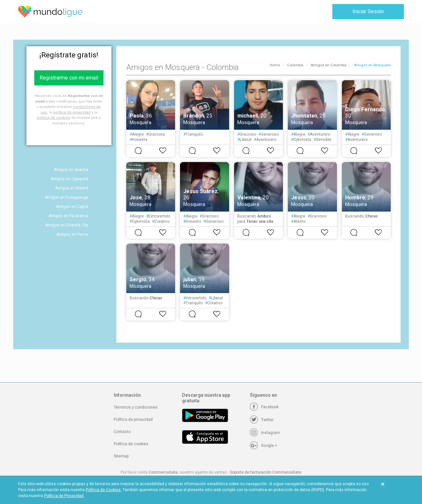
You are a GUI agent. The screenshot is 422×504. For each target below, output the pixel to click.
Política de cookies (131, 444)
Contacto (122, 432)
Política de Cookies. (104, 490)
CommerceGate (163, 472)
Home (275, 65)
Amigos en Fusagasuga (67, 197)
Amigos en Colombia (329, 65)
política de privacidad (72, 112)
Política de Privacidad (64, 496)
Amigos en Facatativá (68, 216)
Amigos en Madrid (72, 188)
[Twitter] (262, 420)
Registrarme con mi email (69, 78)
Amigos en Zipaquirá (69, 179)
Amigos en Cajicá (72, 207)
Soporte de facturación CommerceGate (266, 472)
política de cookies (53, 118)
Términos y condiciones (136, 407)
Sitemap (121, 456)
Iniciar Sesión (368, 11)
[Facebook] (264, 407)
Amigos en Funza (72, 234)
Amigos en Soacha (71, 170)
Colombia (295, 65)
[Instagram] (265, 433)
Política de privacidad (133, 420)
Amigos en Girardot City (67, 225)
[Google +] (264, 446)
